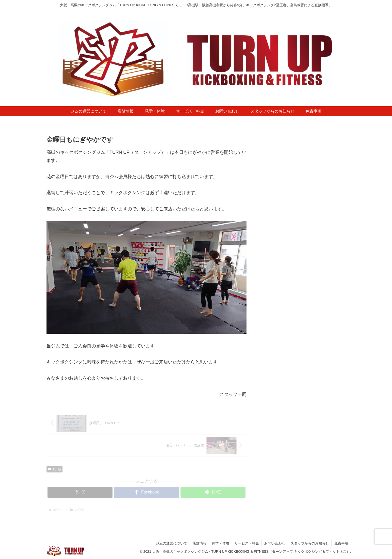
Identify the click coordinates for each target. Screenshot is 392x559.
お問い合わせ (275, 543)
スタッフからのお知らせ (310, 543)
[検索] (340, 438)
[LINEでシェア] (213, 492)
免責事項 (341, 543)
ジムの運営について (171, 543)
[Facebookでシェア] (146, 492)
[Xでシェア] (80, 492)
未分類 (54, 469)
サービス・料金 (247, 543)
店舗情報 (199, 543)
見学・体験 (220, 543)
